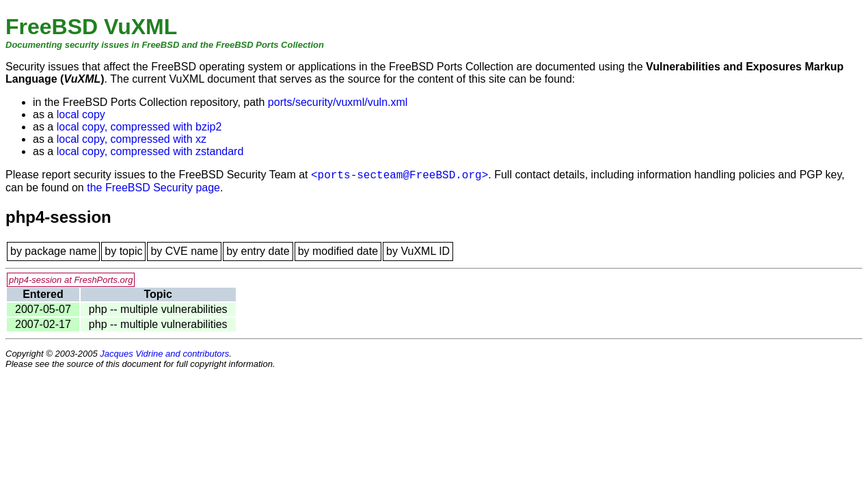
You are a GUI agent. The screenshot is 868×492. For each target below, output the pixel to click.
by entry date (258, 251)
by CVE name (184, 251)
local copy (81, 114)
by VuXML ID (418, 251)
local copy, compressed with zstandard (150, 151)
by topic (123, 251)
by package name (53, 251)
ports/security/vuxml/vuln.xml (338, 102)
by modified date (338, 251)
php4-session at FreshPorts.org (71, 280)
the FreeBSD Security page (153, 188)
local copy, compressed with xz (132, 139)
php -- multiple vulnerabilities (158, 309)
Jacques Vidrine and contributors (164, 354)
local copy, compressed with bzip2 (139, 127)
